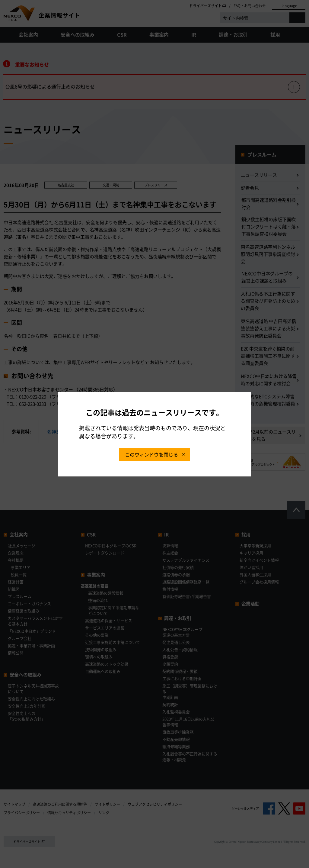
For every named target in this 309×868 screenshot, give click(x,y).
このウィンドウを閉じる (151, 454)
